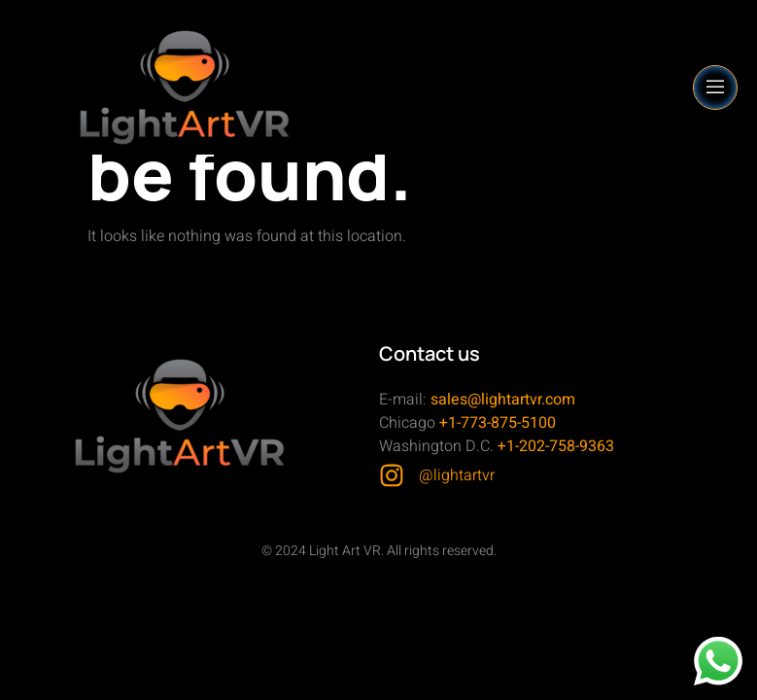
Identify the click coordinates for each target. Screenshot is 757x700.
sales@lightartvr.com (503, 400)
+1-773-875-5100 (498, 423)
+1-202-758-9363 (556, 446)
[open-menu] (715, 87)
